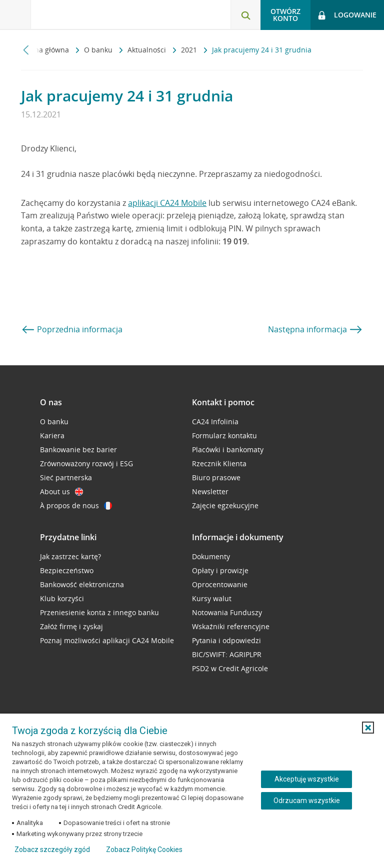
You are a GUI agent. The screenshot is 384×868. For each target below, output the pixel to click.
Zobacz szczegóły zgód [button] (52, 850)
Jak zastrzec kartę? (70, 556)
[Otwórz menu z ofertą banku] (15, 15)
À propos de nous (76, 505)
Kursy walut (212, 598)
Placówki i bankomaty (228, 449)
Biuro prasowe (216, 477)
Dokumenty (211, 556)
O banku (99, 50)
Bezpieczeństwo (67, 570)
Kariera (52, 435)
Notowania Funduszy (227, 612)
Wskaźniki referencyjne (231, 626)
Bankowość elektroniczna (82, 584)
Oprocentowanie (220, 584)
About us (61, 491)
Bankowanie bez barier (78, 449)
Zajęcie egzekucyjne (225, 505)
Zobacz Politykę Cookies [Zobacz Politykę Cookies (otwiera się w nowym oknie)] (144, 850)
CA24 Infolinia (215, 422)
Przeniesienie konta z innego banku (99, 612)
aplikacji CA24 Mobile (167, 203)
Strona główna (46, 50)
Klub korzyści (62, 598)
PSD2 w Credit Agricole (230, 668)
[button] (368, 728)
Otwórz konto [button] (285, 15)
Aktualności (148, 50)
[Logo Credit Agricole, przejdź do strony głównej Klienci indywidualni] (83, 14)
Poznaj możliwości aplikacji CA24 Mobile (107, 640)
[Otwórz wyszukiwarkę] (245, 15)
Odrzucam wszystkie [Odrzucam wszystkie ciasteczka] (307, 801)
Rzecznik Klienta (219, 463)
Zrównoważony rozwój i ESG (86, 463)
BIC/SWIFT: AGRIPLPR (227, 654)
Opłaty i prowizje (220, 570)
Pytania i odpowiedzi (226, 640)
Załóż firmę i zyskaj (71, 626)
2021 (190, 50)
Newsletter (210, 491)
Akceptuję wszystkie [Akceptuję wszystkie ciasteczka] (307, 779)
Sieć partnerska (66, 477)
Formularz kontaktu (224, 435)
